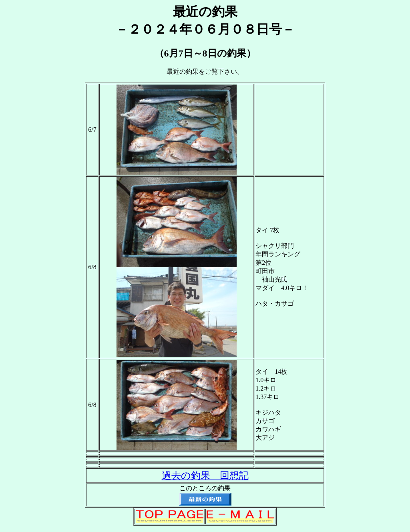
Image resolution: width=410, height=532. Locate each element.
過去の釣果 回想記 (205, 476)
